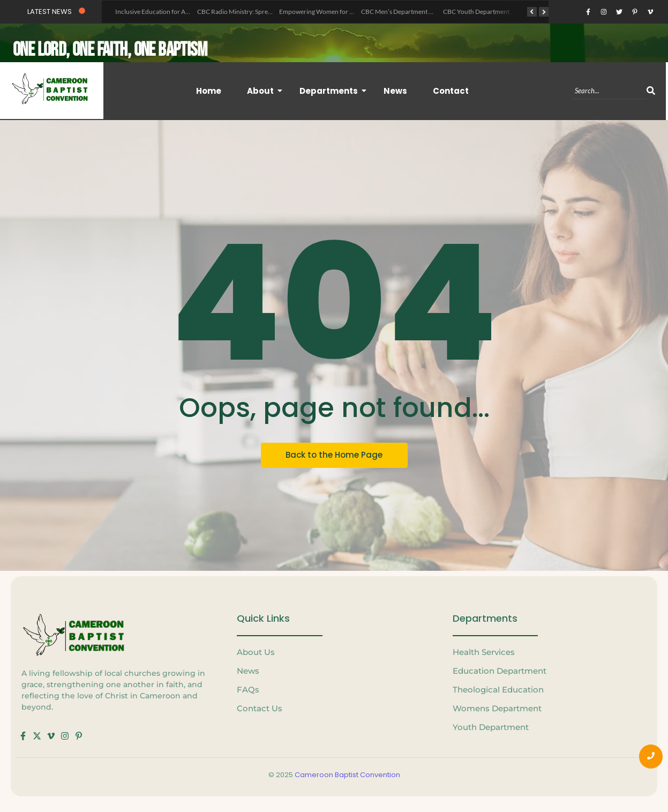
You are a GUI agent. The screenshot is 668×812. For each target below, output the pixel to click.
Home (209, 90)
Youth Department (491, 727)
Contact (451, 90)
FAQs (248, 690)
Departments (333, 90)
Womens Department (497, 708)
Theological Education (498, 690)
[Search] (609, 91)
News (395, 90)
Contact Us (260, 708)
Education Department (500, 671)
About (264, 90)
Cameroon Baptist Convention (347, 774)
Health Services (484, 652)
